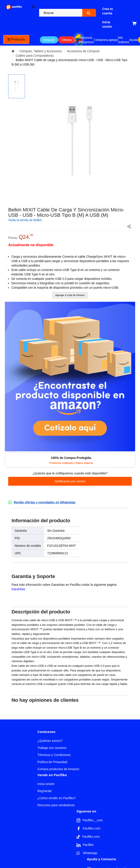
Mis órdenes (124, 40)
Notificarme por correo (70, 481)
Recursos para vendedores (56, 729)
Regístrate (45, 715)
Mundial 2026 (80, 40)
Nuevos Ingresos (88, 40)
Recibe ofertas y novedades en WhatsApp (45, 502)
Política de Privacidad (52, 686)
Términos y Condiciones (54, 679)
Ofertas (67, 40)
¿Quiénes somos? (50, 665)
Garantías (18, 589)
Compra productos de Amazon (58, 693)
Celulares (101, 40)
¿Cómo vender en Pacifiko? (57, 722)
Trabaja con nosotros (52, 672)
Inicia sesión (46, 708)
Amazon (49, 40)
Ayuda (133, 40)
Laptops (113, 40)
